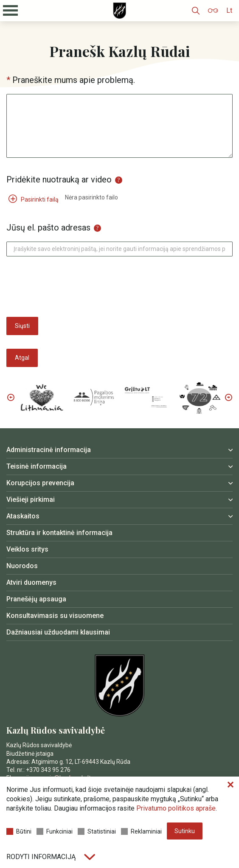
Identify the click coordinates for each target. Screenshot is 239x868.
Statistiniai (97, 831)
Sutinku (185, 831)
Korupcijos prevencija (40, 483)
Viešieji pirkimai (31, 499)
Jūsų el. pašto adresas (54, 228)
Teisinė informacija (37, 466)
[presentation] (71, 287)
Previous (11, 397)
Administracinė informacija (49, 450)
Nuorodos (22, 566)
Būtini (19, 831)
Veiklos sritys (27, 549)
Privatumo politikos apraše (176, 808)
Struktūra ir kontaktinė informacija (59, 533)
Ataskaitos (23, 516)
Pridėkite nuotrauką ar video (64, 179)
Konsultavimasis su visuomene (55, 616)
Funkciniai (55, 831)
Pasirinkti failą (34, 199)
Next (228, 397)
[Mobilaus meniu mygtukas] (11, 11)
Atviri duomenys (31, 582)
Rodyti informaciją (51, 857)
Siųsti (22, 326)
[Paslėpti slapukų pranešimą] (231, 785)
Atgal (22, 358)
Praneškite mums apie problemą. (74, 80)
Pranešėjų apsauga (36, 599)
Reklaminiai (141, 831)
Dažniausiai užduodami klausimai (58, 632)
